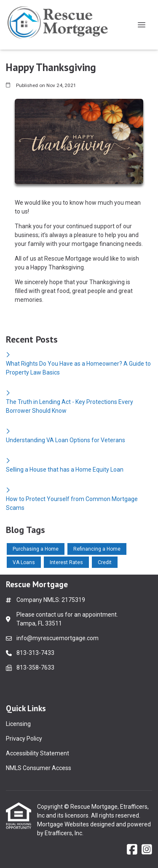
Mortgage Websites (64, 824)
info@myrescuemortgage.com (58, 638)
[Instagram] (147, 850)
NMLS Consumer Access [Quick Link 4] (39, 768)
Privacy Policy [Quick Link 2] (24, 739)
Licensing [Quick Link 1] (18, 724)
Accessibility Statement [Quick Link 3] (37, 753)
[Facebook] (132, 850)
